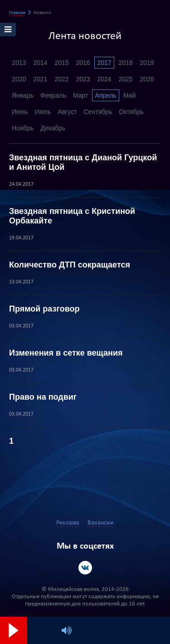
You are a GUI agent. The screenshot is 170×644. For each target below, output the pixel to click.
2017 (104, 63)
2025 (125, 79)
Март (81, 95)
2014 (40, 63)
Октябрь (131, 112)
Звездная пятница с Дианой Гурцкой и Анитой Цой (83, 162)
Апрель (106, 95)
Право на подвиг (43, 397)
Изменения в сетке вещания (66, 353)
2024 (104, 79)
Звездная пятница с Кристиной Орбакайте (72, 216)
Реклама (68, 523)
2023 (83, 79)
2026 (147, 79)
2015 (61, 63)
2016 (83, 63)
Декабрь (53, 128)
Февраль (53, 95)
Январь (23, 95)
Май (129, 95)
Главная (17, 13)
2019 (147, 63)
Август (67, 112)
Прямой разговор (44, 309)
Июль (43, 112)
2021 (40, 79)
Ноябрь (23, 128)
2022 (61, 79)
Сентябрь (98, 112)
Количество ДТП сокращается (70, 265)
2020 (19, 79)
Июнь (20, 112)
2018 (125, 63)
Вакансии (101, 523)
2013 (19, 63)
